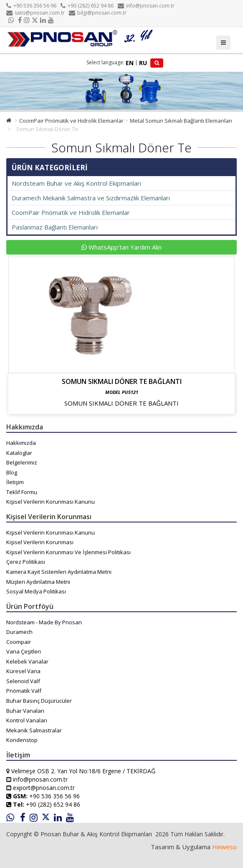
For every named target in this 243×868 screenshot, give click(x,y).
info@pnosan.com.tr (146, 6)
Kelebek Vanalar (27, 661)
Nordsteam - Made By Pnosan (44, 622)
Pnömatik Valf (24, 691)
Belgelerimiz (22, 462)
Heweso (224, 847)
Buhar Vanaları (25, 711)
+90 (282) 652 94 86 (87, 6)
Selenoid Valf (23, 681)
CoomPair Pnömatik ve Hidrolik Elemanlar (71, 121)
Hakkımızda (21, 443)
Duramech (19, 632)
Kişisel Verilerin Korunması (40, 542)
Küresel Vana (23, 671)
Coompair (19, 642)
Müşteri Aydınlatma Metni (38, 582)
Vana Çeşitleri (24, 651)
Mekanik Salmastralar (34, 730)
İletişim (15, 482)
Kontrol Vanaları (27, 720)
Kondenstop (22, 740)
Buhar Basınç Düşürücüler (39, 701)
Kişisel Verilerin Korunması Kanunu (51, 502)
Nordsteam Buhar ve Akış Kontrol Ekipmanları (76, 183)
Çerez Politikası (26, 562)
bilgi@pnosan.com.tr (98, 13)
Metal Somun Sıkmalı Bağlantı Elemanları (181, 121)
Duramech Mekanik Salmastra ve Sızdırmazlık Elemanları (91, 198)
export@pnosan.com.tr (44, 788)
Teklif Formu (22, 492)
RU (143, 63)
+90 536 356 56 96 (31, 6)
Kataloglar (19, 453)
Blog (12, 472)
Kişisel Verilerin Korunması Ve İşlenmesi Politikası (68, 552)
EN (130, 63)
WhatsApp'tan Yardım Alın (121, 247)
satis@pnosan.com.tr (35, 13)
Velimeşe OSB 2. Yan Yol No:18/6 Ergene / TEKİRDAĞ (83, 771)
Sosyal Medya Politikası (36, 591)
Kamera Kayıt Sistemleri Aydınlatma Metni (59, 572)
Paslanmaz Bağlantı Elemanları (55, 227)
